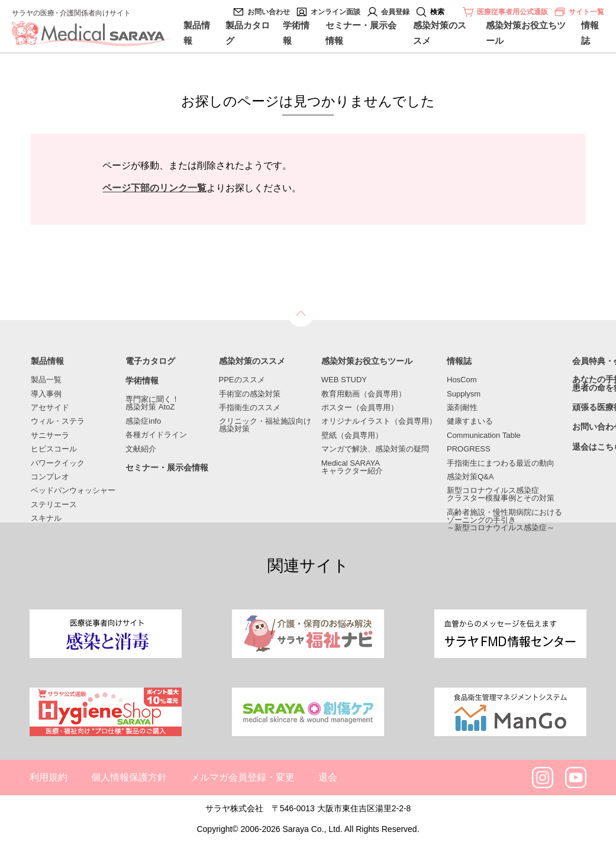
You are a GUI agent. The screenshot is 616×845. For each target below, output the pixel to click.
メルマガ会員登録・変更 (243, 777)
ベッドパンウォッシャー (73, 490)
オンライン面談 (336, 12)
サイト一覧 (579, 12)
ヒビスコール (54, 449)
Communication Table (484, 435)
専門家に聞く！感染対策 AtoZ (152, 403)
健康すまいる (470, 421)
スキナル (46, 518)
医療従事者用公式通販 (512, 12)
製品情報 (197, 33)
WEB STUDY (344, 380)
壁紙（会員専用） (352, 435)
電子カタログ (150, 362)
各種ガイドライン (156, 435)
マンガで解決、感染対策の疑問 (375, 449)
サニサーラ (50, 435)
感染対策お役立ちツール (526, 33)
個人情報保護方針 (129, 777)
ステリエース (54, 504)
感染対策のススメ (440, 33)
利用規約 (49, 777)
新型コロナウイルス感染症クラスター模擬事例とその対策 (501, 494)
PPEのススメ (242, 380)
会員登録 (395, 12)
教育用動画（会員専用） (364, 394)
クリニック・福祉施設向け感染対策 (265, 425)
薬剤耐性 (462, 407)
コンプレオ (50, 477)
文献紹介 (141, 449)
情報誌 (590, 33)
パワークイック (58, 463)
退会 (328, 777)
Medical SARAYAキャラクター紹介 (352, 467)
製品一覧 (46, 380)
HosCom (462, 380)
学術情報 (296, 33)
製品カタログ (248, 33)
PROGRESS (469, 449)
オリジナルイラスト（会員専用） (379, 421)
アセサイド (50, 407)
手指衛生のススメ (250, 407)
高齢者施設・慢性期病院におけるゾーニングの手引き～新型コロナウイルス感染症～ (504, 520)
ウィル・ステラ (58, 421)
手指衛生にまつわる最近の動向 (501, 463)
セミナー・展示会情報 (361, 33)
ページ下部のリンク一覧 (154, 188)
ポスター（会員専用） (360, 407)
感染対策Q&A (470, 477)
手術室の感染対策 (250, 394)
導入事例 (46, 394)
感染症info (143, 421)
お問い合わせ (269, 12)
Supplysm (464, 394)
